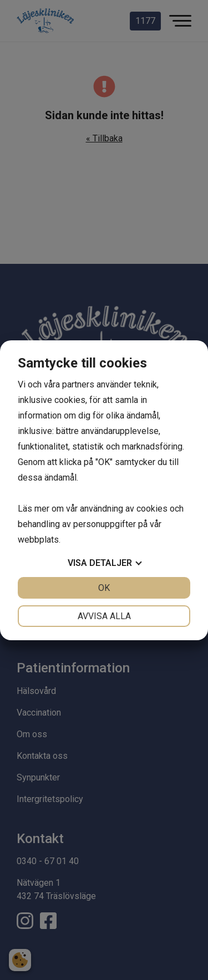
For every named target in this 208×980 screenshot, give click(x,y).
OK (104, 588)
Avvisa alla (104, 616)
